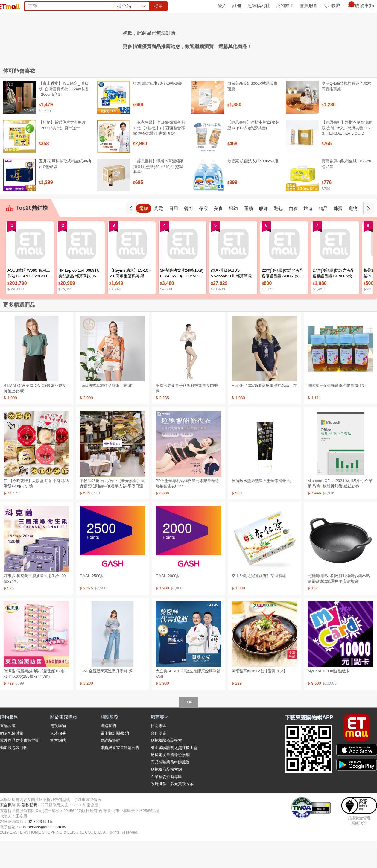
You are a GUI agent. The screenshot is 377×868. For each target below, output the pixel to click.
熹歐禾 (109, 38)
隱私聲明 (29, 832)
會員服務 (309, 6)
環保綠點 (27, 6)
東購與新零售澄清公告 (120, 774)
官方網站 (58, 767)
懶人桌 (166, 38)
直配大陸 (8, 753)
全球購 (49, 6)
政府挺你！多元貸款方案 (172, 811)
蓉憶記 (148, 38)
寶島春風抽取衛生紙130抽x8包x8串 (346, 191)
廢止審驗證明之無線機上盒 (174, 774)
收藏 (332, 6)
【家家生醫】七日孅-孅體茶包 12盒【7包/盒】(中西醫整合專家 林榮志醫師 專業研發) (159, 155)
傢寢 (218, 235)
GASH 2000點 (168, 603)
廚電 (174, 235)
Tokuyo (201, 38)
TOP (189, 729)
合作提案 (159, 760)
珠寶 (353, 235)
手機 (144, 235)
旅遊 (323, 235)
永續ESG (71, 6)
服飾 (278, 235)
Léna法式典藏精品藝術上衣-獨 (106, 412)
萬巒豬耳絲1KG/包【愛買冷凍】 (259, 698)
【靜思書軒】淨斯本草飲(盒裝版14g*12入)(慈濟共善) (253, 152)
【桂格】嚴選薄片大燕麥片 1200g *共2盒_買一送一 (62, 152)
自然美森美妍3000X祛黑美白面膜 (253, 113)
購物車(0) (360, 6)
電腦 (159, 235)
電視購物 (58, 753)
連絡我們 (108, 753)
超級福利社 (259, 6)
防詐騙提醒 (110, 767)
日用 (188, 235)
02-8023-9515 (40, 848)
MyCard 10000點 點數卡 (329, 698)
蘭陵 (268, 38)
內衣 (308, 235)
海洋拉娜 (129, 38)
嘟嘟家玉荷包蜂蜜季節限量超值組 (337, 412)
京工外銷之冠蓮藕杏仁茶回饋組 (259, 603)
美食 (233, 235)
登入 (222, 6)
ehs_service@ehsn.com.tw (43, 854)
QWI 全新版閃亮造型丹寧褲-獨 (106, 698)
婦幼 (248, 235)
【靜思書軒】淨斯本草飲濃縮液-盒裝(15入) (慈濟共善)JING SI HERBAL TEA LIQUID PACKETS (348, 157)
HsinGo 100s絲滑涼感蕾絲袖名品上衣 (264, 412)
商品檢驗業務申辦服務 (170, 789)
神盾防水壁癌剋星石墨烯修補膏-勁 (261, 508)
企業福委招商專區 (166, 804)
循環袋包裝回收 (14, 774)
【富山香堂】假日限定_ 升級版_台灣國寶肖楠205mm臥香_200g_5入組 (64, 116)
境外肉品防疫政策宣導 (19, 767)
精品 (338, 235)
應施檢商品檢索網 (166, 796)
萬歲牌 (236, 38)
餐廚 (203, 235)
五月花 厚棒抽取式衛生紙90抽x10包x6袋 (65, 191)
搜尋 (279, 27)
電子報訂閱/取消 (115, 760)
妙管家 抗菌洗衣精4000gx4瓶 (253, 188)
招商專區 (159, 753)
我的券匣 (285, 6)
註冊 (237, 6)
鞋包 (293, 235)
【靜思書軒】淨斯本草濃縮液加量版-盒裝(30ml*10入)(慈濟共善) (158, 193)
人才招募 (58, 760)
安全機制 (8, 832)
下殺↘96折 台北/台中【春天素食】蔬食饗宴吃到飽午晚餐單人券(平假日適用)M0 (112, 513)
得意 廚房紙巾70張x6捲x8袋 (158, 110)
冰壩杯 (183, 38)
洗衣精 (219, 38)
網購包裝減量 (12, 760)
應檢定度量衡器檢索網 (170, 782)
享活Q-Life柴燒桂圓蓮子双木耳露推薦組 (346, 113)
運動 (263, 235)
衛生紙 (253, 38)
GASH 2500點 (92, 603)
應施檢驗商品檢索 (166, 767)
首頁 (7, 6)
